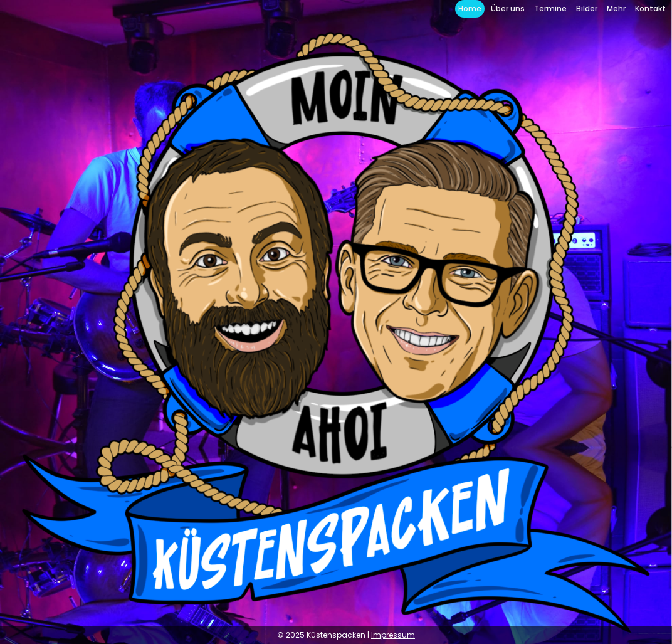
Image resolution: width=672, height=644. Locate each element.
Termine (550, 8)
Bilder (587, 8)
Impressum (393, 635)
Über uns (508, 8)
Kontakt (650, 8)
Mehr (616, 8)
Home (470, 8)
